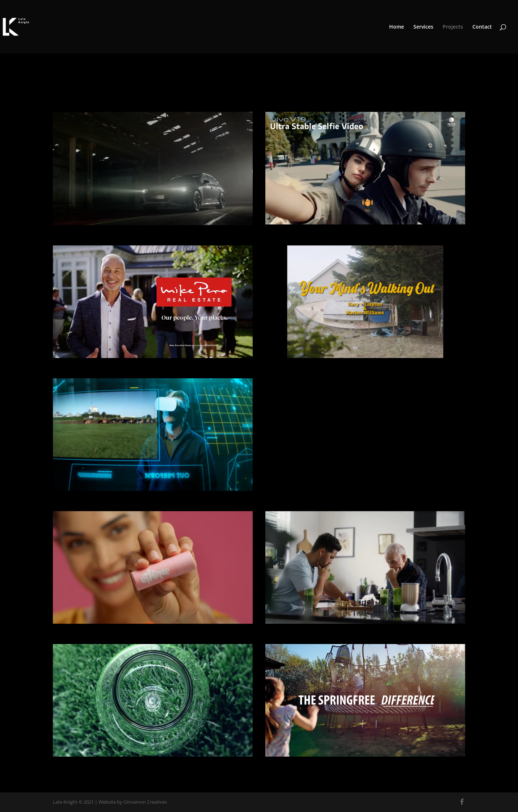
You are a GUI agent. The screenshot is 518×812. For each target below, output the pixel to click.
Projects (453, 27)
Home (397, 27)
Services (423, 27)
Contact (482, 27)
